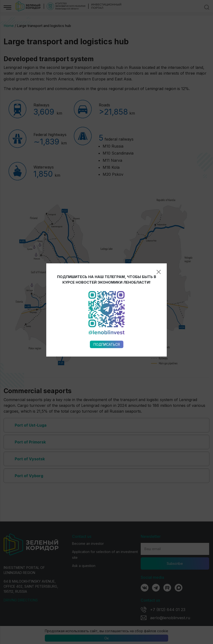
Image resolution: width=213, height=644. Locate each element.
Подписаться (107, 247)
